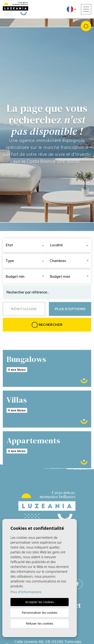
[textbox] (26, 245)
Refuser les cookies (40, 623)
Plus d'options (70, 309)
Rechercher (47, 325)
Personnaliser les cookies (39, 613)
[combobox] (26, 245)
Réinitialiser (24, 309)
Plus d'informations (26, 592)
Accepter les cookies (39, 602)
